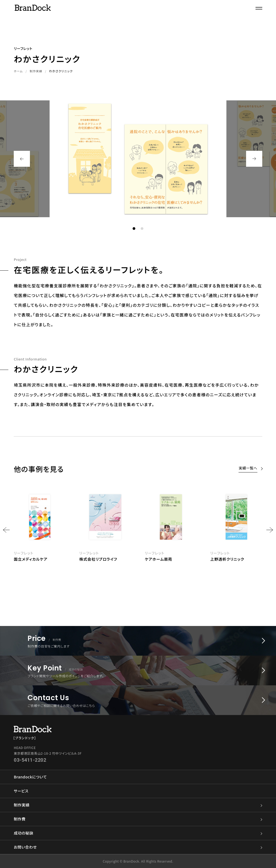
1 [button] (134, 229)
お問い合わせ (138, 847)
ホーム (18, 71)
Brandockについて (30, 777)
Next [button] (254, 159)
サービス (21, 791)
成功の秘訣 (138, 833)
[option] (171, 526)
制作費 (138, 819)
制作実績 (36, 71)
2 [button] (142, 229)
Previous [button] (22, 159)
